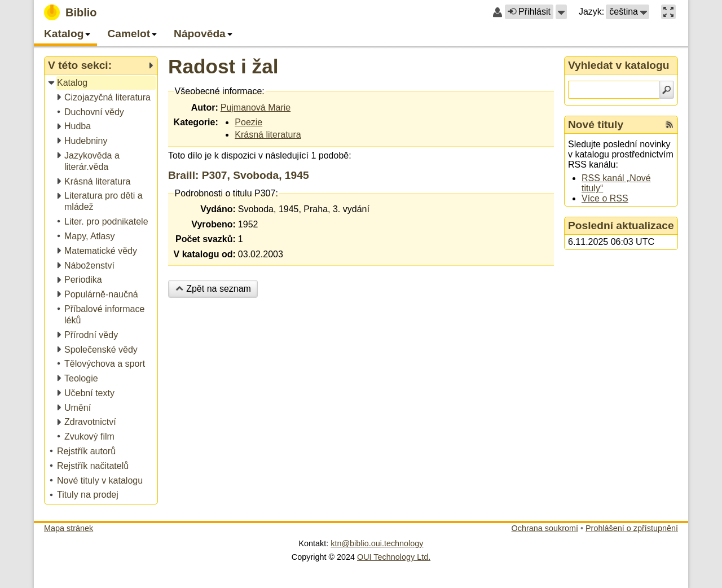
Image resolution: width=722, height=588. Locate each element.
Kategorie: (196, 122)
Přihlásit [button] (529, 12)
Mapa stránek (69, 528)
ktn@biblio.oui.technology (377, 543)
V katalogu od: (205, 254)
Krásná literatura (268, 135)
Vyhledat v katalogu (619, 65)
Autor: (205, 107)
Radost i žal (223, 66)
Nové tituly (596, 124)
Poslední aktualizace (621, 225)
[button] (561, 12)
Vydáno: (218, 209)
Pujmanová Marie (256, 107)
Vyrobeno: (213, 224)
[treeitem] (102, 83)
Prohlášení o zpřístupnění (632, 528)
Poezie (248, 122)
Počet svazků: (206, 239)
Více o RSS (605, 198)
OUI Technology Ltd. (394, 557)
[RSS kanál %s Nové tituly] (670, 125)
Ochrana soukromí (545, 528)
